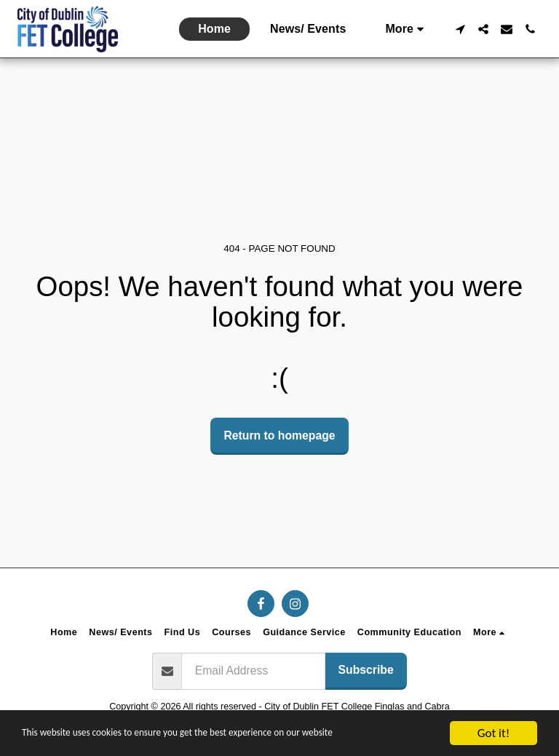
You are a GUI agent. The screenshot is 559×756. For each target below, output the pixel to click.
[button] (460, 29)
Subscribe (366, 670)
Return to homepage (279, 435)
